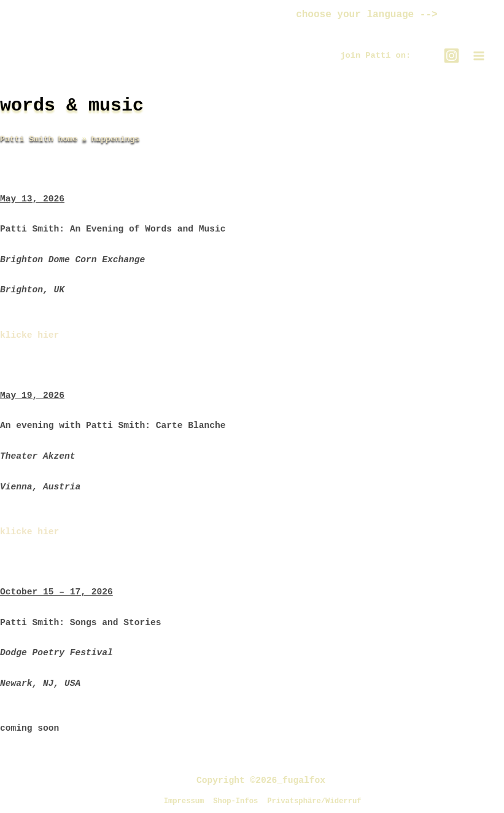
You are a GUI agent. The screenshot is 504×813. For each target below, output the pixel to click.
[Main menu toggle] (479, 58)
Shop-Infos (234, 801)
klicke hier (29, 338)
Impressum (178, 801)
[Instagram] (452, 58)
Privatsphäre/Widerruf (318, 801)
